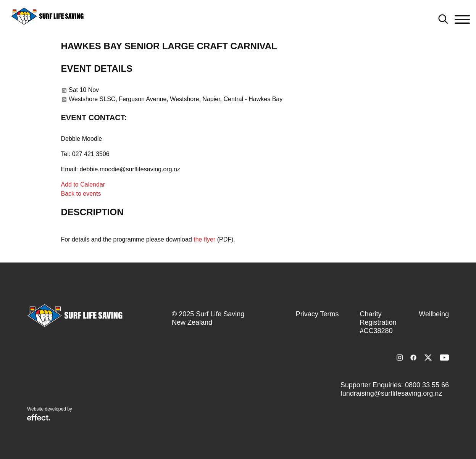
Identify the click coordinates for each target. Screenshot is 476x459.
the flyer (204, 239)
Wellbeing (434, 314)
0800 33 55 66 (427, 385)
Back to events (81, 194)
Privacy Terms (317, 314)
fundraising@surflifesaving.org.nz (391, 393)
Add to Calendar (83, 184)
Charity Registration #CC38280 (378, 322)
